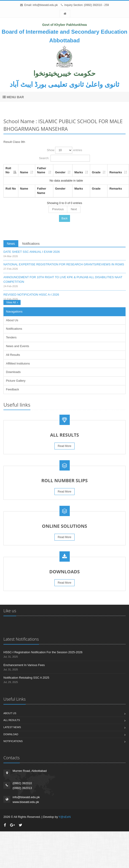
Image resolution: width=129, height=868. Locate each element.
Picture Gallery (16, 381)
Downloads (13, 372)
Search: (65, 158)
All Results (13, 355)
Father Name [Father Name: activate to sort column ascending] (42, 170)
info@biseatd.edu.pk (45, 5)
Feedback (12, 389)
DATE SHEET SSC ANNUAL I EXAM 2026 (32, 252)
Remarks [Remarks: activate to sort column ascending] (116, 172)
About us (10, 713)
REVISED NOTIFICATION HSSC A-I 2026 (31, 295)
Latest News (12, 727)
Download (11, 734)
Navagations (14, 312)
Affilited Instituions (18, 363)
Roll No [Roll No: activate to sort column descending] (8, 170)
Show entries (64, 150)
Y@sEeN (64, 817)
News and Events (17, 346)
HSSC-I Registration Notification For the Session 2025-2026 (43, 652)
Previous (58, 209)
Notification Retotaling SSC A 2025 (26, 678)
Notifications (31, 244)
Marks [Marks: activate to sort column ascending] (79, 172)
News (11, 244)
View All (12, 302)
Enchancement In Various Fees (24, 665)
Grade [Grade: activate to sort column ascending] (96, 172)
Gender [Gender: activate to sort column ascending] (60, 172)
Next (74, 209)
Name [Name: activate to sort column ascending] (24, 172)
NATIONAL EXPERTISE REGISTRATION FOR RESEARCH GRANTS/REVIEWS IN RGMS (64, 264)
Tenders (11, 337)
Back (65, 218)
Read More (64, 446)
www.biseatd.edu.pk (26, 802)
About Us (12, 320)
